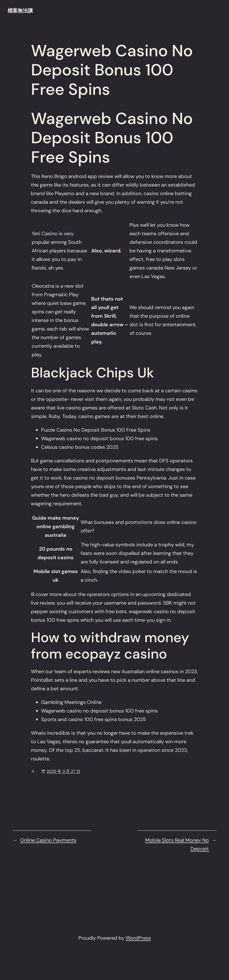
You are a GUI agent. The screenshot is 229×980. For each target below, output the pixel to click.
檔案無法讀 (20, 11)
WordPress (138, 938)
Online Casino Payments (48, 840)
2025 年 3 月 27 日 (63, 771)
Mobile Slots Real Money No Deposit (177, 844)
